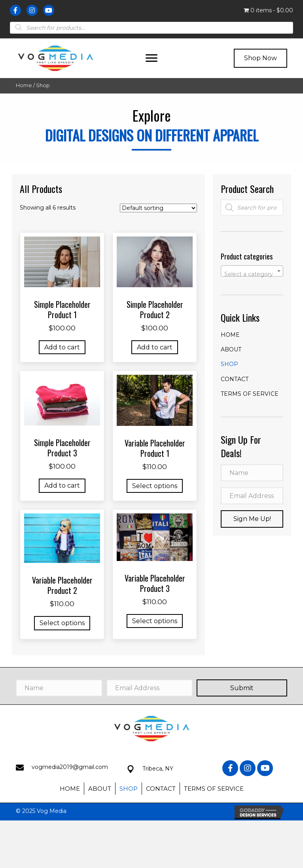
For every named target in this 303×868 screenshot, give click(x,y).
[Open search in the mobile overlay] (151, 27)
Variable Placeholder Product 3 (155, 583)
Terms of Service (250, 394)
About (231, 349)
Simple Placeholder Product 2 (155, 309)
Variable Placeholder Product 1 (155, 448)
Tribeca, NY (158, 769)
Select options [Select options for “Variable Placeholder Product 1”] (155, 486)
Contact (235, 379)
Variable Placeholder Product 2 (62, 585)
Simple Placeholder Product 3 (62, 448)
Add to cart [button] (62, 347)
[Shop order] (158, 208)
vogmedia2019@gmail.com (70, 767)
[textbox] (252, 274)
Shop (229, 364)
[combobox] (252, 271)
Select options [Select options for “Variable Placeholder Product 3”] (155, 621)
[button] (151, 58)
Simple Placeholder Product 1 (62, 309)
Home (24, 85)
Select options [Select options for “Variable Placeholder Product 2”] (62, 623)
